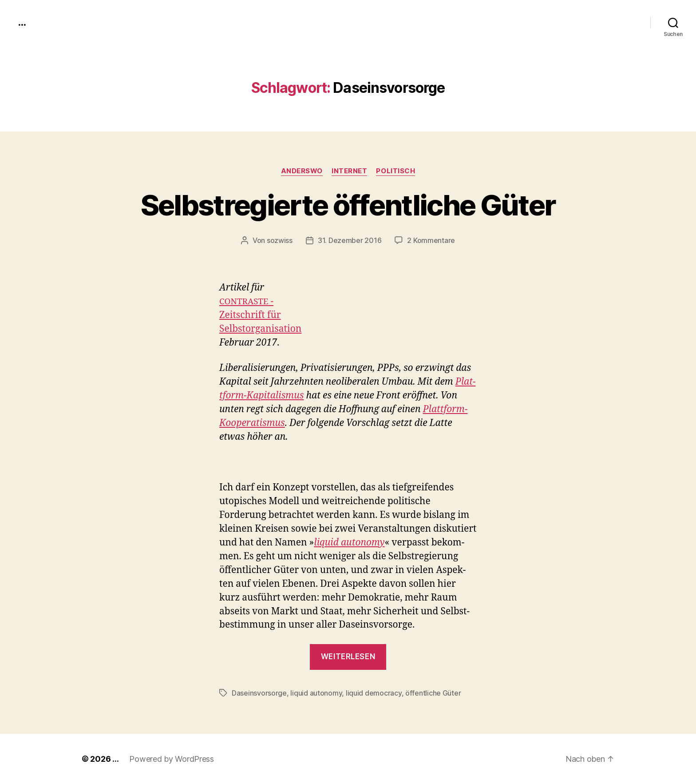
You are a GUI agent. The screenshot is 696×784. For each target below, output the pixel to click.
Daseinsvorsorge (259, 693)
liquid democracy (374, 693)
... (22, 22)
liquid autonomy (316, 693)
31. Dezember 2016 (350, 240)
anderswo (302, 171)
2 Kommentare (431, 240)
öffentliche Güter (433, 693)
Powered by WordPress (172, 759)
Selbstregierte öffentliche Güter (348, 205)
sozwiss (280, 240)
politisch (395, 171)
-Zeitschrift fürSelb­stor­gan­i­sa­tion (260, 315)
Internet (349, 171)
